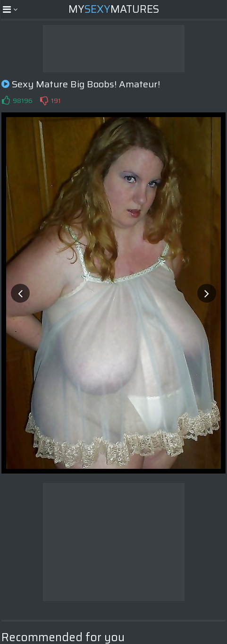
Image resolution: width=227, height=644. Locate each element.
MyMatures (114, 9)
